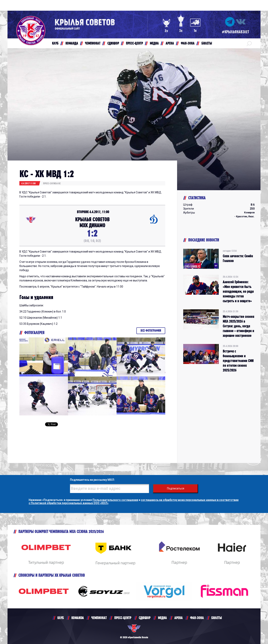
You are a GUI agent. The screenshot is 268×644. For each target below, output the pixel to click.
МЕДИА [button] (154, 43)
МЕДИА (162, 618)
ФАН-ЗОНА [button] (188, 43)
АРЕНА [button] (170, 43)
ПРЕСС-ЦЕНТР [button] (134, 43)
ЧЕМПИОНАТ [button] (93, 43)
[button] (249, 43)
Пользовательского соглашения (115, 500)
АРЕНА (178, 618)
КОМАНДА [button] (72, 43)
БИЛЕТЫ (217, 618)
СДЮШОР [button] (113, 43)
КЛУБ (61, 618)
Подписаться (176, 488)
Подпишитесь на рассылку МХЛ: (92, 480)
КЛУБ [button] (55, 43)
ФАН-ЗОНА (197, 618)
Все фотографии (151, 331)
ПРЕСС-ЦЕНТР (123, 618)
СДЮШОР (145, 618)
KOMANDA (78, 618)
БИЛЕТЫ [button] (207, 43)
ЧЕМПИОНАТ (99, 618)
